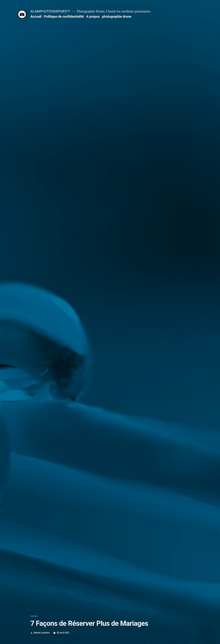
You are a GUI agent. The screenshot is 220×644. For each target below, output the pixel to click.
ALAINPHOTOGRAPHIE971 (51, 11)
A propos (93, 16)
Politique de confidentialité (64, 16)
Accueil (36, 16)
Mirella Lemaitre (42, 633)
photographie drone (117, 16)
